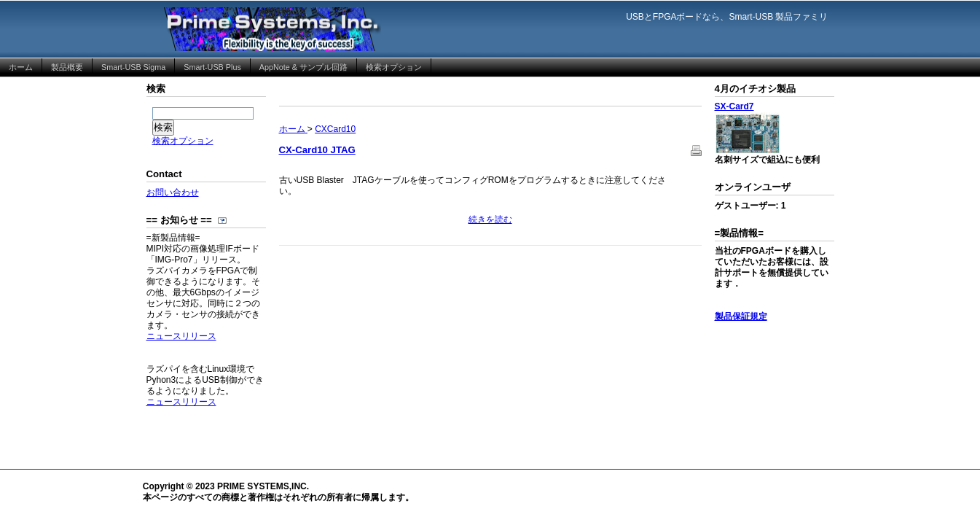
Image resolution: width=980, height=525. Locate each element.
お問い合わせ (173, 192)
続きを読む (490, 219)
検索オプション (183, 141)
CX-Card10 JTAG (317, 150)
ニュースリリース (181, 336)
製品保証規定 (741, 316)
